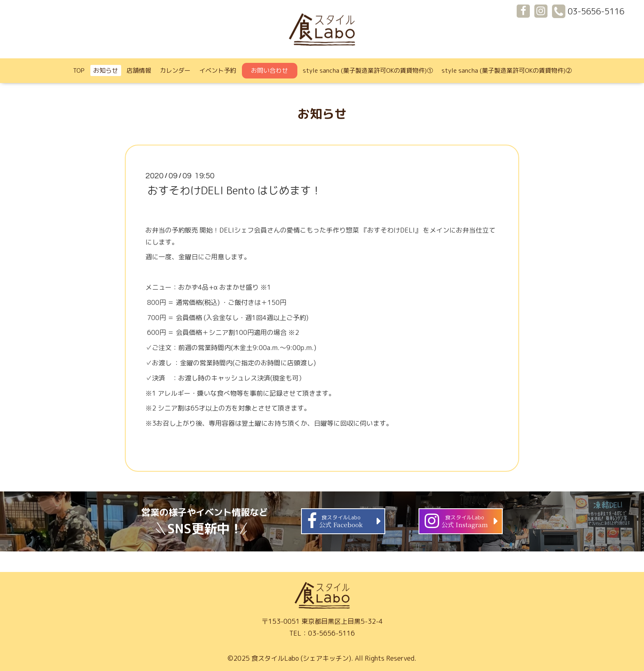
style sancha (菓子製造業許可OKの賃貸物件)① (368, 70)
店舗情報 (139, 70)
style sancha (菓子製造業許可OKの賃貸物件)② (507, 70)
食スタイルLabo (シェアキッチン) (301, 658)
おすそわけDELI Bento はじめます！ (235, 190)
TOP (79, 70)
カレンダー (175, 70)
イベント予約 (218, 70)
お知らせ (106, 70)
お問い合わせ (269, 70)
